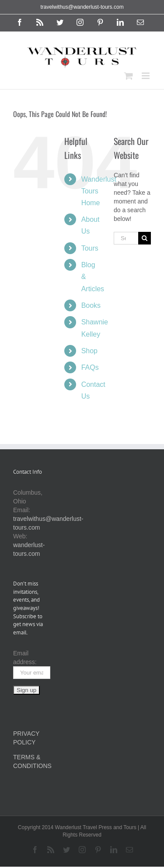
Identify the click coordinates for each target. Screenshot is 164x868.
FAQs (90, 367)
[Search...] (126, 238)
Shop (89, 351)
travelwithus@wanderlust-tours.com (82, 7)
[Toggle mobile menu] (146, 76)
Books (91, 305)
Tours (90, 248)
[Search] (145, 238)
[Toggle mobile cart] (129, 76)
